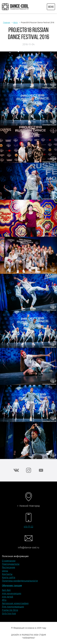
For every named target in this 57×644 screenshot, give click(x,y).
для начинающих (12, 593)
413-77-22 (29, 527)
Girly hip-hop (9, 613)
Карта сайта (9, 577)
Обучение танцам (12, 585)
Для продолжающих (13, 607)
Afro (4, 600)
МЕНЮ (51, 7)
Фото (16, 22)
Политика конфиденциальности (20, 581)
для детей (8, 597)
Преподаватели (11, 564)
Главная (7, 22)
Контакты (7, 574)
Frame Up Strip (10, 610)
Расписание (9, 567)
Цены (5, 571)
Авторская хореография (15, 603)
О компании (9, 561)
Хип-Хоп (6, 590)
